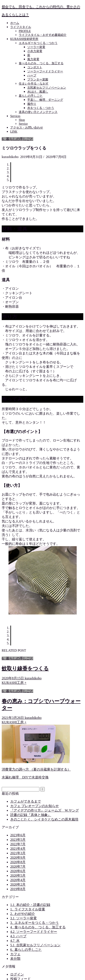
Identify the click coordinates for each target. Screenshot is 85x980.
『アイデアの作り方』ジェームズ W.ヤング (45, 810)
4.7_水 (15, 941)
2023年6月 (18, 835)
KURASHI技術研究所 (24, 39)
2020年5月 (18, 875)
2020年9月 (18, 858)
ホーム (15, 23)
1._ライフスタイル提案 (28, 909)
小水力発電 (35, 51)
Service (23, 124)
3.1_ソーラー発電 (23, 918)
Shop (22, 120)
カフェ (15, 954)
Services (15, 116)
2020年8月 (18, 862)
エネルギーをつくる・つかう (38, 43)
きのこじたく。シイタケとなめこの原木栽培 (44, 819)
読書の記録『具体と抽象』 (31, 815)
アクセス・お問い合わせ (27, 128)
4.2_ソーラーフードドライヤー (34, 932)
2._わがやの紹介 (23, 914)
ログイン (17, 974)
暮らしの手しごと (31, 96)
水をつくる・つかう (41, 108)
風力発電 (33, 59)
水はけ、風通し (38, 92)
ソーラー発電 (36, 47)
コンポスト (35, 67)
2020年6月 (18, 871)
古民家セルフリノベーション (47, 88)
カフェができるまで (26, 801)
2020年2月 (18, 884)
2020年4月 (18, 880)
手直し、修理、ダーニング (45, 100)
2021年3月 (18, 853)
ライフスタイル (21, 27)
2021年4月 (18, 849)
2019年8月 (18, 889)
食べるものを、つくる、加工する (41, 63)
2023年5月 (18, 840)
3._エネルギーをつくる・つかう (35, 923)
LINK (14, 132)
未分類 (15, 959)
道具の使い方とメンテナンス (38, 112)
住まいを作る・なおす (34, 84)
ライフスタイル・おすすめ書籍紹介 (43, 35)
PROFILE (25, 31)
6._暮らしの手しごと (17, 139)
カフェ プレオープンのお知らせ (35, 806)
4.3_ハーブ (18, 936)
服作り (32, 104)
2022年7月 (18, 844)
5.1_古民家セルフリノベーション (35, 945)
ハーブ (32, 75)
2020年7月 (18, 867)
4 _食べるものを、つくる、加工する (38, 927)
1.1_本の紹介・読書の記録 (30, 905)
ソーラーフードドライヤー (45, 71)
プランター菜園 (38, 80)
